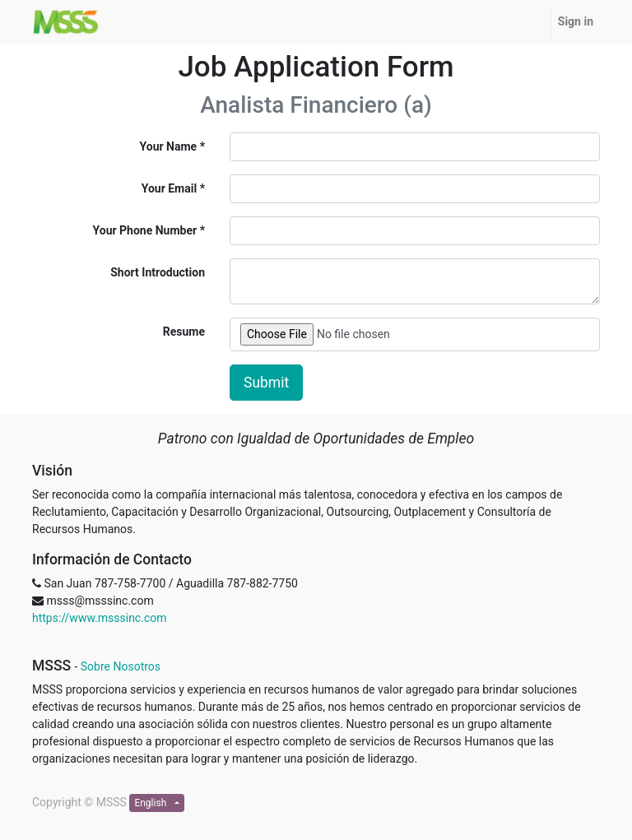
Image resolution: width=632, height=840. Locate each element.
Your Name (169, 146)
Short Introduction (158, 272)
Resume (184, 332)
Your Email (169, 188)
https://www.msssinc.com (99, 618)
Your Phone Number (145, 230)
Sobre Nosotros (121, 666)
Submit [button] (266, 383)
